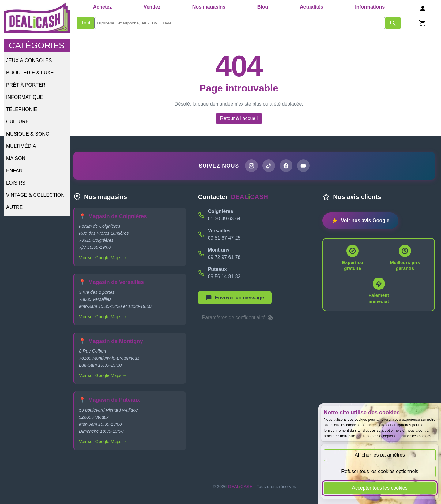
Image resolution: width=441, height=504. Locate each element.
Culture (17, 122)
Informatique (25, 97)
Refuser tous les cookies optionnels (380, 471)
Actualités (311, 7)
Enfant (16, 171)
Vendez (152, 7)
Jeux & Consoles (29, 60)
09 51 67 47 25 (224, 238)
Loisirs (16, 183)
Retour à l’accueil (239, 118)
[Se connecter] (423, 8)
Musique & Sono (28, 134)
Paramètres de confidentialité (238, 318)
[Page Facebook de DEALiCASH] (286, 166)
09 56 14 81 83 (224, 276)
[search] (240, 23)
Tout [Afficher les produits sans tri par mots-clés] (86, 23)
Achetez (102, 7)
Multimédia (21, 146)
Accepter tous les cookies (380, 488)
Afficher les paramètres (380, 455)
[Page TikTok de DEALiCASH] (269, 166)
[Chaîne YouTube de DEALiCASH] (303, 166)
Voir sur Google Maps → (103, 258)
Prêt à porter (26, 85)
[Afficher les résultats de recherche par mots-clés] (393, 23)
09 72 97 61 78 (224, 257)
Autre (14, 207)
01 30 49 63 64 (224, 219)
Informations (370, 7)
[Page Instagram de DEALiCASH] (251, 166)
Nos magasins (209, 7)
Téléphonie (22, 109)
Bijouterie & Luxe (30, 73)
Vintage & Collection (35, 195)
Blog (263, 7)
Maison (16, 158)
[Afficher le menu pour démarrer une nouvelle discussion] (235, 298)
